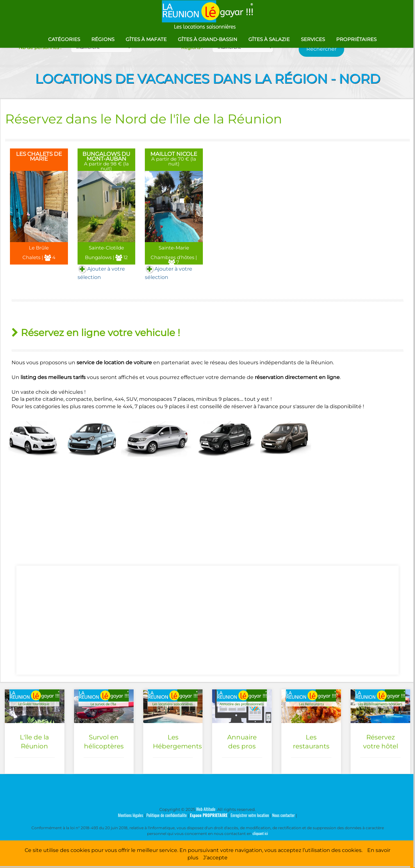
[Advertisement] (208, 620)
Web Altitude (206, 809)
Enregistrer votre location (250, 815)
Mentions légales (131, 815)
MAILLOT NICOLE (174, 154)
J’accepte (215, 858)
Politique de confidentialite (167, 815)
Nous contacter (283, 815)
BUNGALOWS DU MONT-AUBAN (106, 156)
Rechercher (321, 49)
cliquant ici (260, 833)
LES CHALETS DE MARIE (39, 156)
